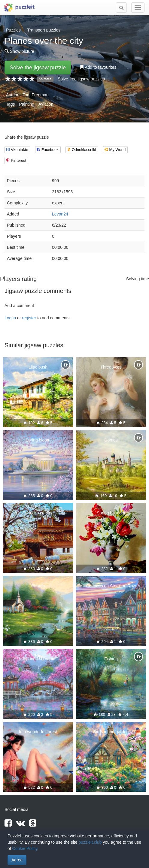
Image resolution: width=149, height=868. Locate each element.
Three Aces (111, 367)
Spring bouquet (111, 513)
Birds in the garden (111, 732)
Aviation (46, 104)
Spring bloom (38, 440)
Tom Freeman (35, 95)
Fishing (111, 659)
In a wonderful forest (38, 732)
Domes (111, 440)
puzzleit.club (90, 842)
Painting (27, 104)
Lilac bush (38, 367)
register (29, 318)
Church (38, 586)
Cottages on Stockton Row (111, 586)
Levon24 (60, 214)
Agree (17, 860)
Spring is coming (38, 513)
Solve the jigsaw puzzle (38, 68)
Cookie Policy (25, 848)
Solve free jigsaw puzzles (81, 79)
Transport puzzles (44, 30)
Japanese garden (38, 659)
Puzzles (13, 30)
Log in (10, 318)
